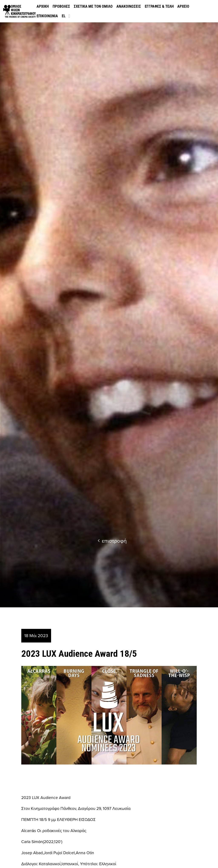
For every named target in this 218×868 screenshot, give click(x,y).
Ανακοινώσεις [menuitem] (129, 6)
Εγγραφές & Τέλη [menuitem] (159, 6)
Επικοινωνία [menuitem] (47, 16)
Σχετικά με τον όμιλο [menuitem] (93, 6)
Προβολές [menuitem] (61, 6)
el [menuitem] (64, 16)
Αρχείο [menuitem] (183, 6)
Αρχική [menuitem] (43, 6)
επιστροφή (112, 541)
